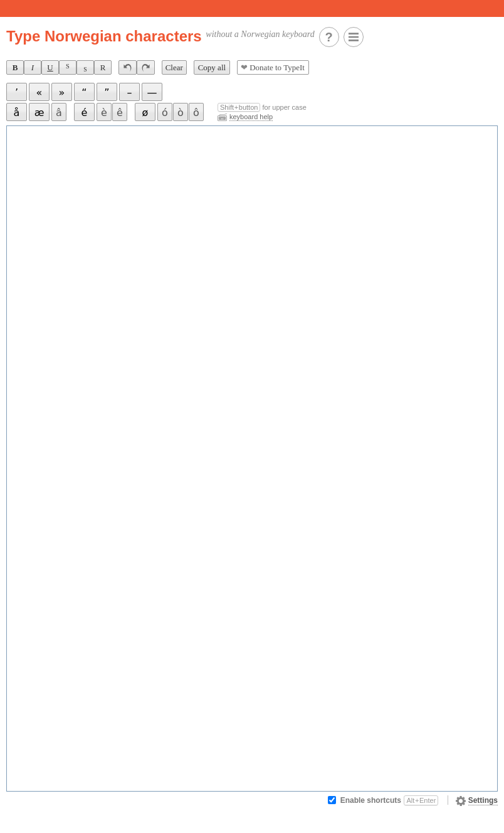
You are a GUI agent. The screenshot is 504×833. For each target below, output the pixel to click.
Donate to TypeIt (273, 67)
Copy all (212, 67)
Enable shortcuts (390, 800)
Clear (174, 67)
